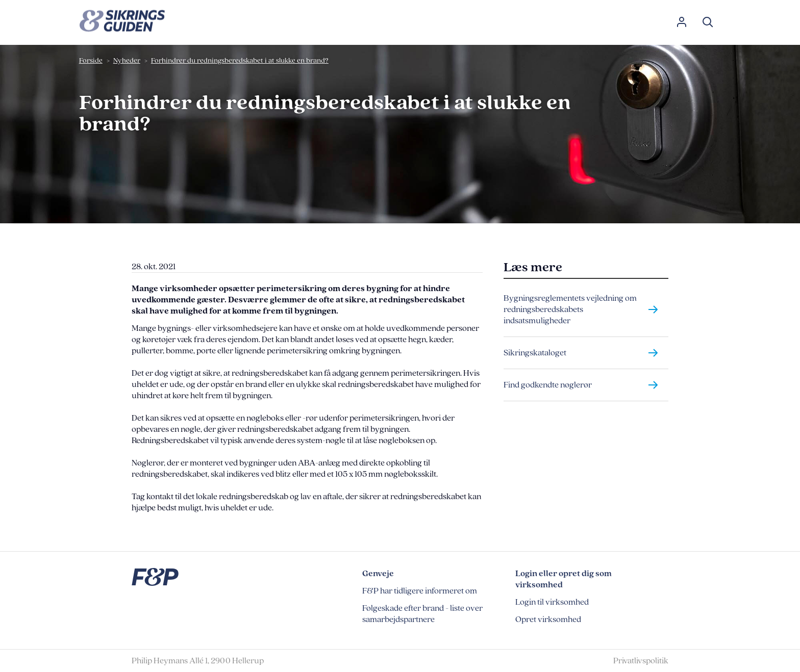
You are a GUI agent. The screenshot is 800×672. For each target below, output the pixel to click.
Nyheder (127, 60)
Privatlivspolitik (641, 661)
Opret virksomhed (548, 619)
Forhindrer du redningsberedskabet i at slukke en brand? (240, 60)
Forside (91, 60)
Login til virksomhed (552, 602)
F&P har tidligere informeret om (420, 591)
